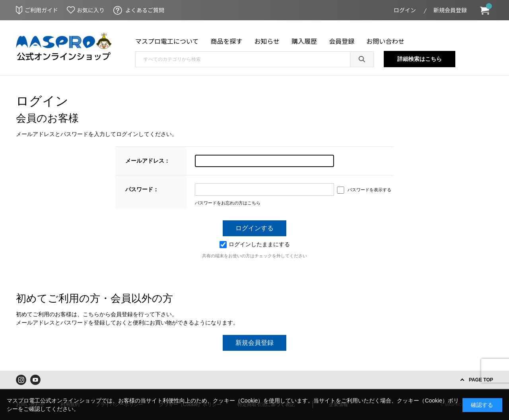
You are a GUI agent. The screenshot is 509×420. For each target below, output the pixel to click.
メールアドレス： (148, 161)
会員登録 (342, 41)
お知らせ (267, 41)
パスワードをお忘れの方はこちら (228, 203)
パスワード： (142, 189)
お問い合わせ (385, 41)
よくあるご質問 (145, 10)
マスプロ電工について (167, 41)
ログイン (405, 10)
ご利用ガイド (41, 10)
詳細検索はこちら (420, 59)
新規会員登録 (450, 10)
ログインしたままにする (255, 244)
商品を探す (227, 41)
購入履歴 (304, 41)
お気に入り (91, 10)
